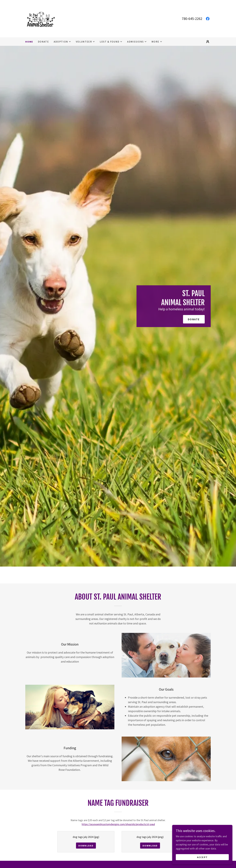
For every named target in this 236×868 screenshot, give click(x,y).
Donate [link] (43, 42)
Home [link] (29, 42)
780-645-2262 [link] (192, 19)
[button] (62, 42)
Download (86, 846)
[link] (40, 18)
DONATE (194, 319)
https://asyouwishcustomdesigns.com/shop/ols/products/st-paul (118, 824)
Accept (202, 857)
